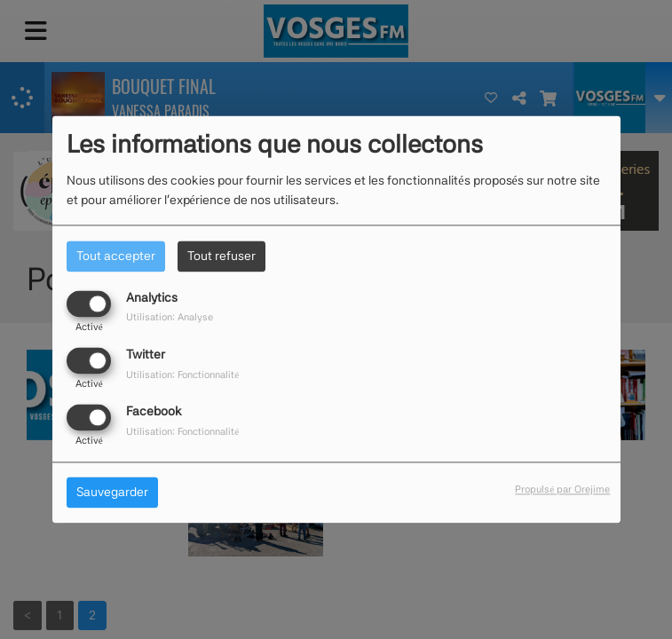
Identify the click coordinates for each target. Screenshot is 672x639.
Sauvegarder (112, 493)
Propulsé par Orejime (562, 490)
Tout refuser (221, 256)
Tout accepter (116, 256)
